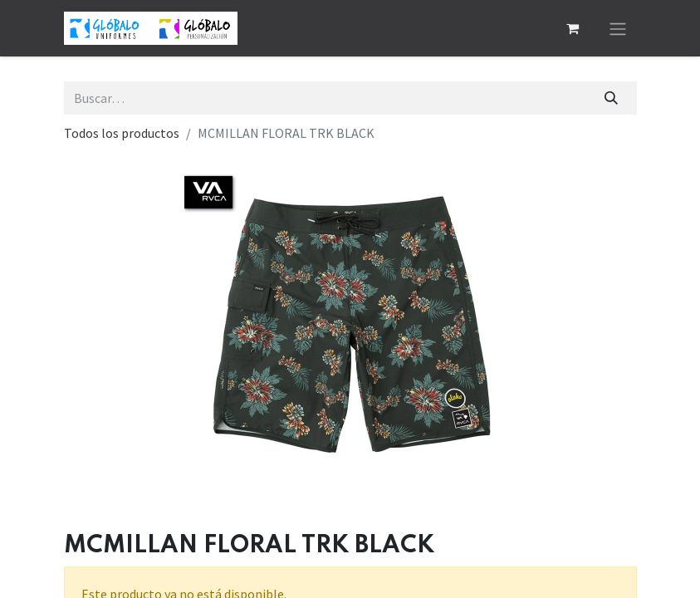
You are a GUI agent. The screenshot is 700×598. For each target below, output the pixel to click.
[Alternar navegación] (618, 28)
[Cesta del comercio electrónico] (573, 28)
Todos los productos (122, 133)
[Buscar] (611, 98)
